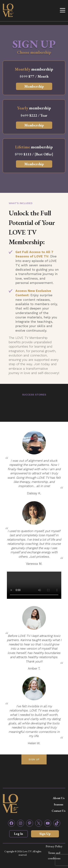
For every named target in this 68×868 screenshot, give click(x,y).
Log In (18, 834)
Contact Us (58, 811)
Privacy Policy (54, 846)
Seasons (58, 804)
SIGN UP (34, 759)
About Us (59, 798)
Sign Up (45, 834)
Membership (34, 86)
